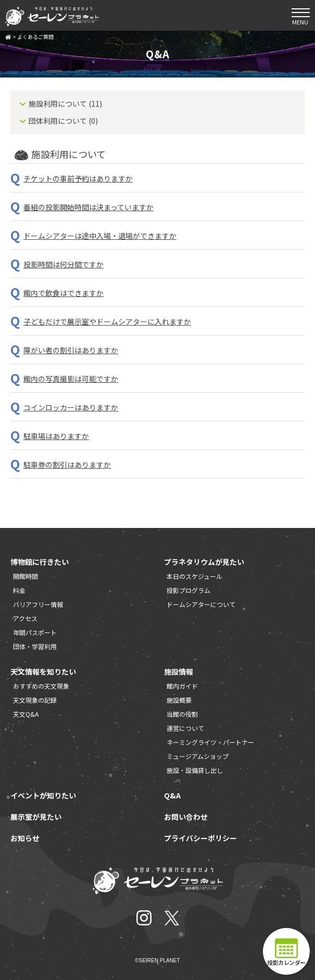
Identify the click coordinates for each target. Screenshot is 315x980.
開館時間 (26, 576)
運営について (185, 728)
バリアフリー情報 (38, 604)
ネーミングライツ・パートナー (210, 742)
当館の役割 (182, 714)
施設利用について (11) (65, 104)
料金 (19, 590)
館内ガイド (182, 686)
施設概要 (179, 700)
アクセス (25, 618)
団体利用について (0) (63, 121)
